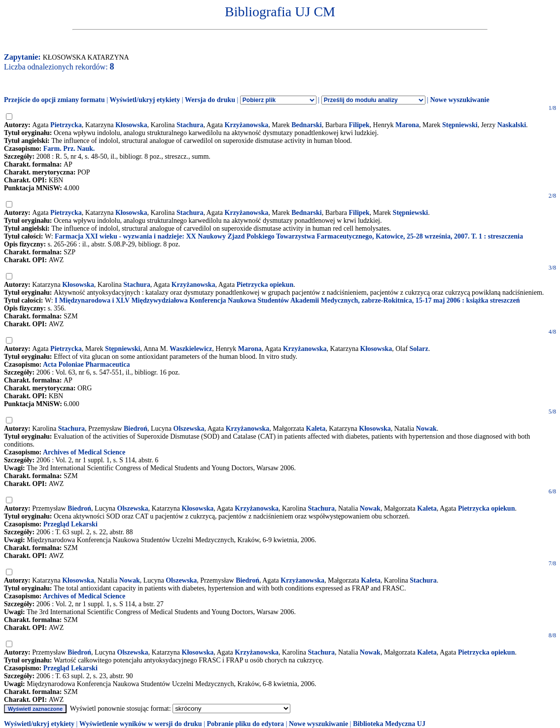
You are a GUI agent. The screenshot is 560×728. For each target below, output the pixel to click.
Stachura (190, 125)
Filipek (359, 125)
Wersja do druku (210, 100)
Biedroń (136, 429)
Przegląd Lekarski (70, 524)
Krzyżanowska (247, 125)
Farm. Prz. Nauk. (69, 149)
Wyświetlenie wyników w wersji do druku (141, 724)
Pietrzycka (66, 125)
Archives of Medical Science (84, 452)
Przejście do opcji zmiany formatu (54, 100)
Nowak (426, 429)
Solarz (419, 349)
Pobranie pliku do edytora (245, 724)
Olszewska (189, 429)
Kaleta (316, 429)
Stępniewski (460, 125)
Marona (407, 125)
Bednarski (306, 125)
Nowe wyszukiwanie (459, 100)
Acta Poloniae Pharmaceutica (87, 364)
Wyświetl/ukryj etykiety (145, 100)
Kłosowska (131, 125)
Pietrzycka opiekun (265, 285)
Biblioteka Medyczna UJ (389, 724)
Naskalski (512, 125)
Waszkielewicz (191, 349)
